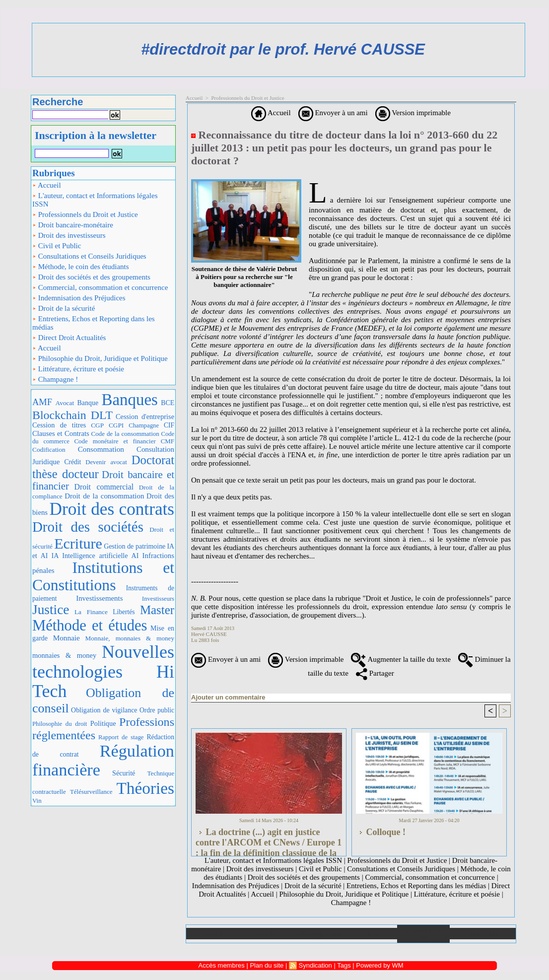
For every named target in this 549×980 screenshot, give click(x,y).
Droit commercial (104, 487)
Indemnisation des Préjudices (79, 298)
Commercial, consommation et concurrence (100, 287)
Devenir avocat (106, 462)
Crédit (72, 462)
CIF (169, 425)
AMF (42, 402)
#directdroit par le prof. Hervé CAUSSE (283, 49)
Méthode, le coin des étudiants (81, 267)
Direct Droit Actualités (69, 338)
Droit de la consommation (104, 496)
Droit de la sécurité (64, 308)
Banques (130, 400)
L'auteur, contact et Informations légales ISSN (95, 200)
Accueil (47, 185)
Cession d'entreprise (145, 417)
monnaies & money (64, 655)
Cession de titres (59, 425)
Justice (51, 610)
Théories (146, 788)
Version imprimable (413, 113)
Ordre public (157, 710)
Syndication (315, 965)
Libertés (124, 612)
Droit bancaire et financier (103, 480)
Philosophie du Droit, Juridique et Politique (100, 358)
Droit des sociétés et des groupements (91, 277)
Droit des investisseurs (69, 235)
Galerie (265, 934)
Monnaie (67, 638)
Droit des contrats (112, 509)
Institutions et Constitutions (103, 576)
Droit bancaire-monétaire (73, 225)
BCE (168, 403)
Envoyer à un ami (333, 113)
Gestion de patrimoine (135, 546)
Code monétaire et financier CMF (124, 441)
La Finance (91, 612)
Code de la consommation (125, 434)
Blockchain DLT (72, 415)
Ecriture (78, 543)
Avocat (65, 403)
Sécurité (124, 773)
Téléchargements (318, 934)
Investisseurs (158, 599)
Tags (344, 965)
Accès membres (222, 965)
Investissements (99, 598)
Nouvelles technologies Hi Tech (103, 671)
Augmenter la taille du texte (401, 659)
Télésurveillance (91, 792)
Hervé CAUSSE (209, 634)
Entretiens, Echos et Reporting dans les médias (94, 323)
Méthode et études (90, 626)
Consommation (101, 449)
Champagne (144, 425)
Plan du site (483, 934)
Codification (49, 450)
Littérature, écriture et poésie (78, 369)
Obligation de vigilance (104, 710)
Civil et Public (57, 246)
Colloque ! (381, 832)
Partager (375, 673)
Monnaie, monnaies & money (130, 638)
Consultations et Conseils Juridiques (89, 256)
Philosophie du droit (60, 724)
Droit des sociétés (88, 527)
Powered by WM (379, 965)
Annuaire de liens (424, 934)
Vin (37, 801)
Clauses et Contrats (61, 433)
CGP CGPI (107, 425)
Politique (103, 723)
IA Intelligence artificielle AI (95, 556)
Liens (371, 934)
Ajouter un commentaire (228, 697)
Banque (88, 403)
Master (157, 610)
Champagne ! (55, 379)
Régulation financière (103, 760)
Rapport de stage (121, 737)
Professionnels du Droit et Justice (85, 214)
